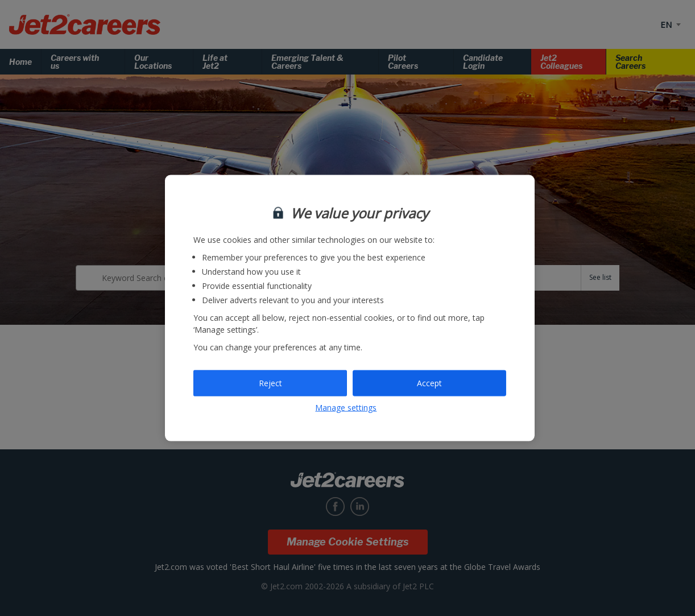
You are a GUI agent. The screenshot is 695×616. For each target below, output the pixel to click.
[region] (350, 308)
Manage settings (346, 407)
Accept (429, 383)
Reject (270, 383)
